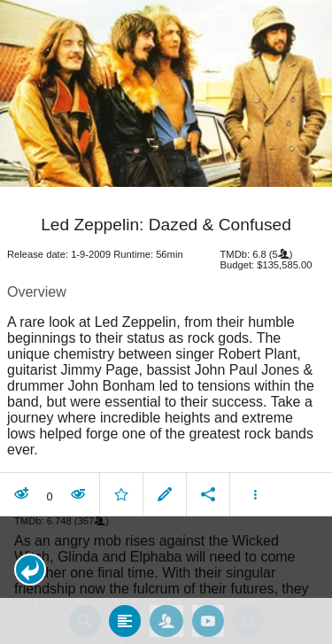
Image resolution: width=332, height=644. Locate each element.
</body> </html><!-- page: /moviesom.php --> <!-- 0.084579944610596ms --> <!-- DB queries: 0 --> (166, 322)
